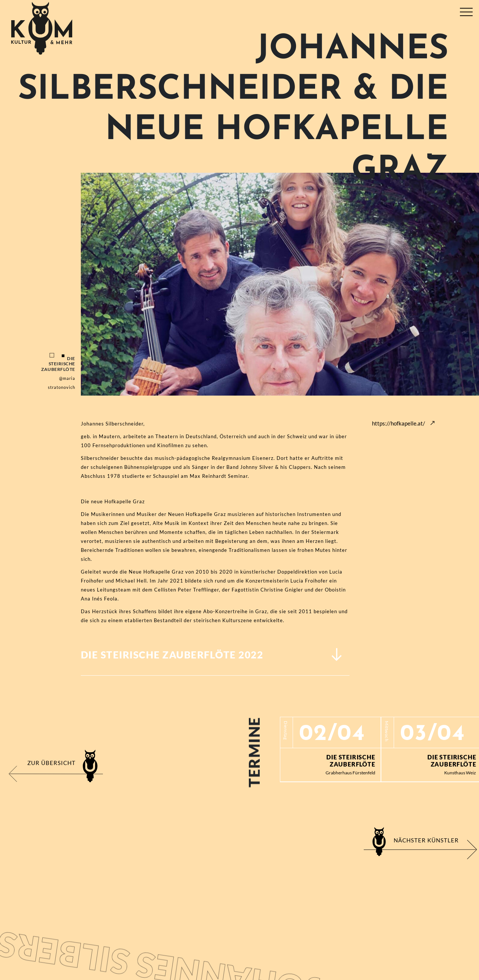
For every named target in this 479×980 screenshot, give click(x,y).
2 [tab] (63, 356)
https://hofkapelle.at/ (399, 423)
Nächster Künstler (426, 840)
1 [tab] (52, 356)
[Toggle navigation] (466, 10)
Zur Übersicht (51, 763)
